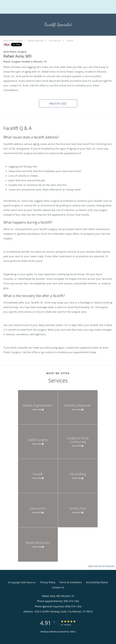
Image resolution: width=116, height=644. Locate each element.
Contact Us (58, 587)
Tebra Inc (31, 582)
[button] (58, 103)
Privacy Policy (48, 582)
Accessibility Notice (97, 582)
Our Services (55, 40)
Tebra (73, 632)
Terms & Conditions (71, 582)
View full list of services (101, 566)
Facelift (70, 40)
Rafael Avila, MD (36, 40)
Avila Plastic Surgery (13, 40)
